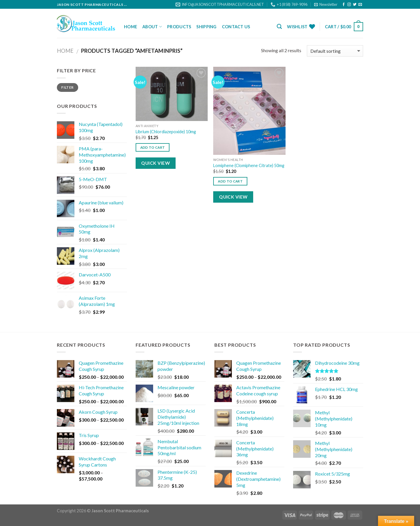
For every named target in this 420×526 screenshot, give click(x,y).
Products (179, 27)
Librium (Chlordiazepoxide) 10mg (166, 132)
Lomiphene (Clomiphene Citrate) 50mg (249, 165)
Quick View (155, 163)
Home (131, 27)
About (152, 27)
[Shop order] (335, 51)
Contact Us (236, 27)
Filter (67, 87)
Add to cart (153, 147)
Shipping (206, 27)
